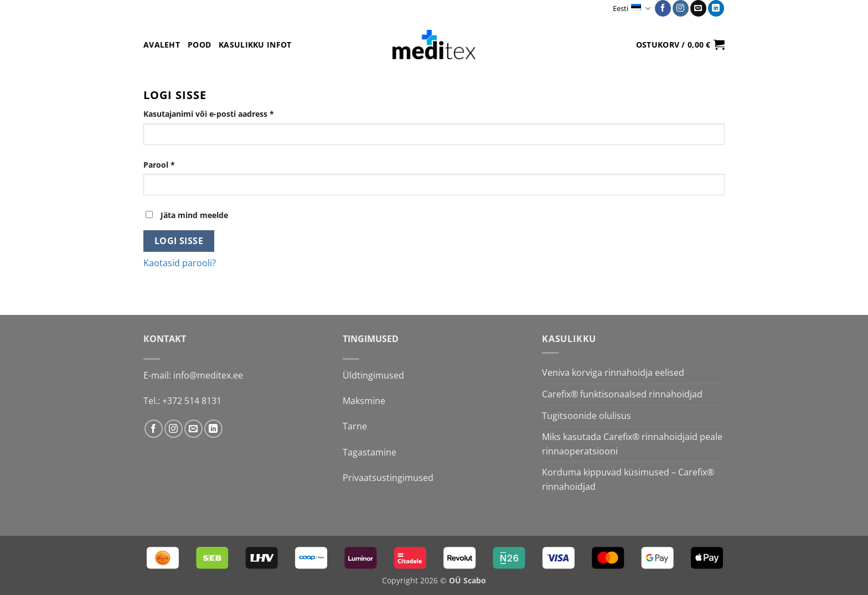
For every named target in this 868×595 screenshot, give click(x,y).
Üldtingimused (373, 375)
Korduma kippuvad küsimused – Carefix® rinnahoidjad (628, 479)
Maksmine (364, 401)
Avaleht (162, 45)
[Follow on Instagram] (681, 8)
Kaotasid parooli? (180, 263)
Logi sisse (179, 241)
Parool (174, 164)
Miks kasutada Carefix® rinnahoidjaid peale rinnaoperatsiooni (632, 444)
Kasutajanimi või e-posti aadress (223, 113)
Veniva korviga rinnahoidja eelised (613, 372)
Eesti (631, 9)
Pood (199, 45)
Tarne (355, 426)
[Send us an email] (698, 8)
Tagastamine (370, 452)
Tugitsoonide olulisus (587, 416)
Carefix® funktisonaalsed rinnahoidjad (622, 394)
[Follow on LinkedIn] (716, 8)
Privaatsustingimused (388, 478)
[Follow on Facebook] (663, 8)
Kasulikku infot (255, 45)
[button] (680, 44)
